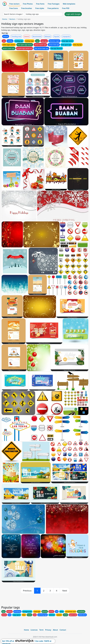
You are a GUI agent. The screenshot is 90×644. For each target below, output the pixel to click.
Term (41, 630)
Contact (63, 630)
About (55, 630)
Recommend (37, 36)
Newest (27, 36)
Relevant (48, 36)
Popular (57, 36)
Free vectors (14, 4)
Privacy (48, 630)
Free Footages (54, 4)
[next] (65, 591)
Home (5, 19)
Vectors (12, 19)
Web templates (69, 4)
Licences (34, 630)
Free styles (40, 8)
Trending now (16, 36)
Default (6, 36)
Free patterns (53, 8)
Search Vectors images (13, 14)
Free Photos (28, 4)
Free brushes (27, 8)
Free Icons (14, 8)
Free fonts (40, 4)
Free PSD (66, 8)
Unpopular (66, 36)
